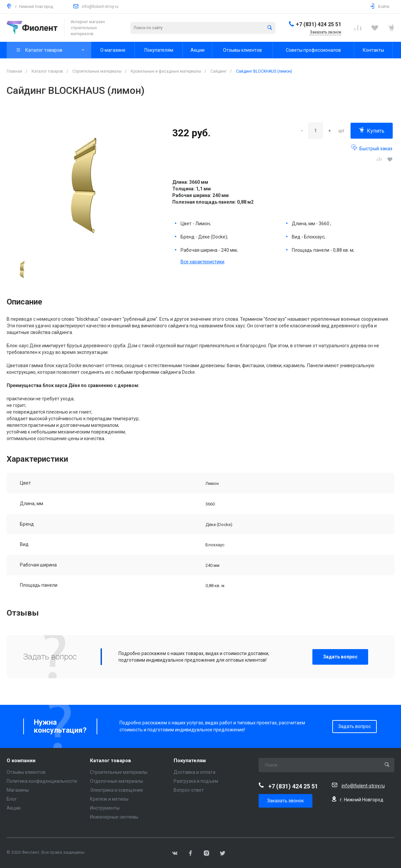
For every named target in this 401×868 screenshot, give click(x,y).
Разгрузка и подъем (196, 781)
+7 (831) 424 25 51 (319, 24)
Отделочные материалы (117, 781)
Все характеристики (202, 262)
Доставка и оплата (195, 772)
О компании (21, 761)
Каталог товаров (111, 761)
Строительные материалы (119, 772)
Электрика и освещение (117, 790)
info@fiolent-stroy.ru (100, 7)
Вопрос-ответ (189, 790)
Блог (12, 799)
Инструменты (105, 808)
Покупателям (190, 761)
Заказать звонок (285, 801)
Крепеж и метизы (109, 799)
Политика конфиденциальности (42, 781)
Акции (14, 808)
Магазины (18, 790)
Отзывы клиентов (26, 772)
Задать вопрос (340, 657)
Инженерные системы (114, 817)
